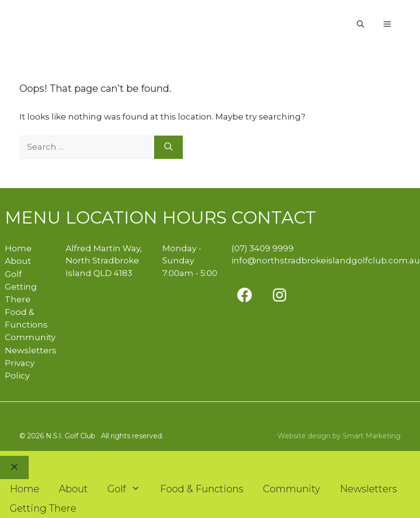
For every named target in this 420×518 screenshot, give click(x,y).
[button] (360, 24)
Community (30, 337)
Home (18, 248)
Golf (13, 274)
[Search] (168, 147)
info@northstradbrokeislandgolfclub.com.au (326, 260)
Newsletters (31, 350)
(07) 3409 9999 (262, 248)
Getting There (43, 508)
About (18, 261)
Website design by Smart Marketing (339, 436)
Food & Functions (202, 489)
